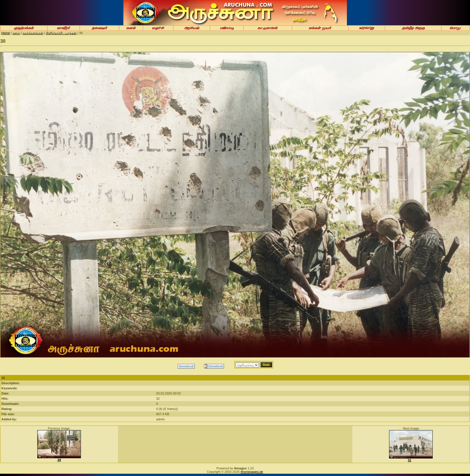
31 (409, 460)
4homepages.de (252, 472)
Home (6, 33)
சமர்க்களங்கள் (33, 33)
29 (59, 460)
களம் (16, 33)
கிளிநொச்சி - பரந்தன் (61, 33)
